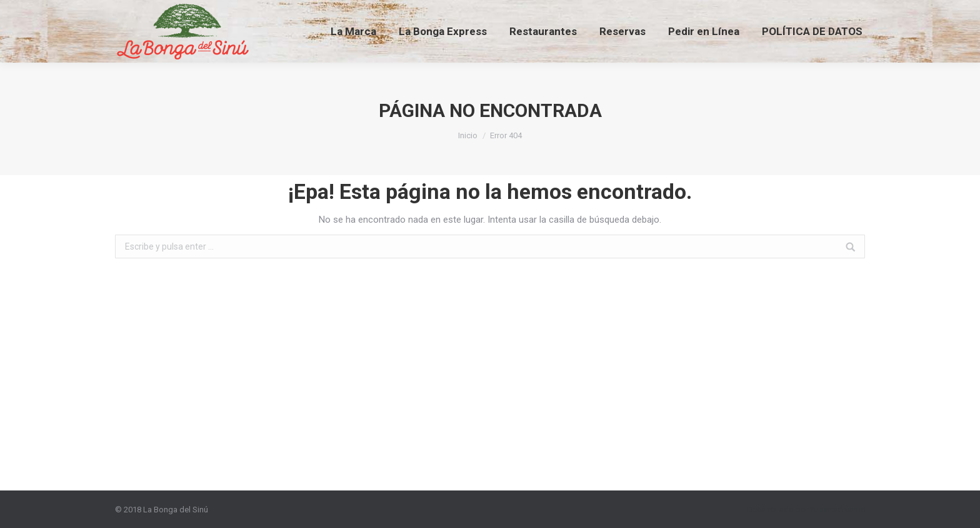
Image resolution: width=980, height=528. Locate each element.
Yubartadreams (837, 510)
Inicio (468, 135)
